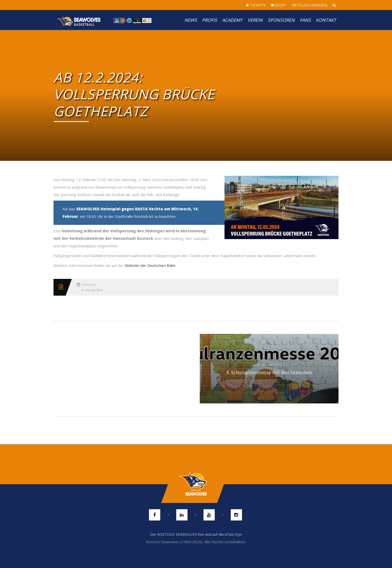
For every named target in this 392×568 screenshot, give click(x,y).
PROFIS (209, 20)
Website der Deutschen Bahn (150, 265)
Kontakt (326, 20)
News (191, 20)
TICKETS (255, 5)
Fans (305, 20)
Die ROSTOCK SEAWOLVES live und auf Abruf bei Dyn (196, 534)
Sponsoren (281, 20)
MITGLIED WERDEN (309, 5)
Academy (232, 20)
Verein (255, 20)
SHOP (278, 5)
